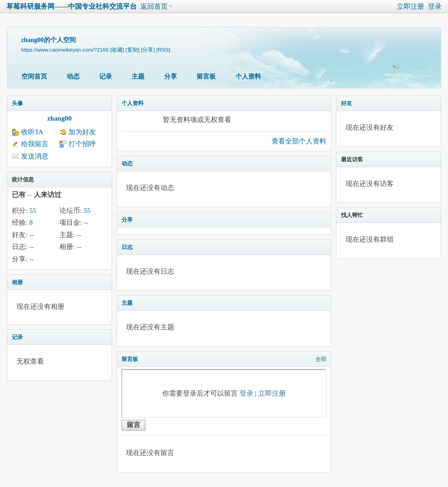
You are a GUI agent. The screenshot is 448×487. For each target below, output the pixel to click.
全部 (321, 359)
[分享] (148, 50)
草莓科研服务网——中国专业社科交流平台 (72, 6)
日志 (127, 247)
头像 (17, 103)
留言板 (206, 77)
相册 (17, 282)
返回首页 (154, 6)
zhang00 (59, 118)
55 (33, 211)
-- (86, 222)
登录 (435, 6)
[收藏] (117, 50)
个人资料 (248, 77)
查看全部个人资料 (299, 141)
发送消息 (35, 156)
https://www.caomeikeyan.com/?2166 (65, 50)
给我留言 (35, 144)
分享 (171, 77)
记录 (106, 77)
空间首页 (34, 77)
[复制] (133, 50)
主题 (138, 77)
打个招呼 (82, 144)
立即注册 (411, 6)
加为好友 (82, 132)
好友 (347, 103)
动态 (73, 77)
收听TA (32, 132)
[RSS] (163, 50)
